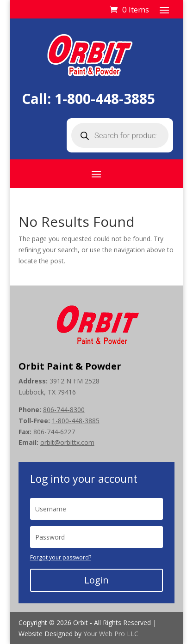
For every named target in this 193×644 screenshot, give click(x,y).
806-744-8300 (64, 410)
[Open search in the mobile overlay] (120, 135)
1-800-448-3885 (105, 99)
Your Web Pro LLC (111, 634)
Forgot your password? (61, 557)
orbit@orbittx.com (67, 442)
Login (96, 580)
